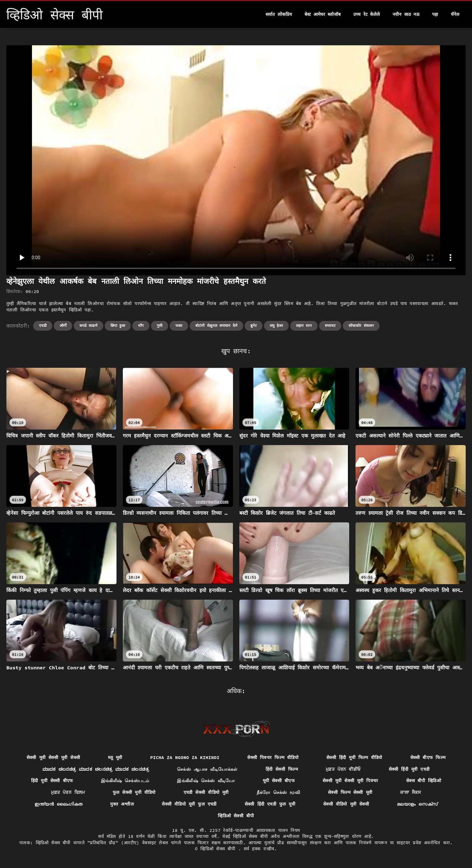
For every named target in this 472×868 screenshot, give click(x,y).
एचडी (43, 325)
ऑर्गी (63, 325)
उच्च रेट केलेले (367, 14)
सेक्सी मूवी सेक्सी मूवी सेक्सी (53, 757)
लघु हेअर (276, 325)
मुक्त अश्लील (122, 804)
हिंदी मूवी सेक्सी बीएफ (52, 781)
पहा (435, 14)
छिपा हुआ (118, 325)
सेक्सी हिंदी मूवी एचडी (409, 769)
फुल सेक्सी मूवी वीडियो (134, 792)
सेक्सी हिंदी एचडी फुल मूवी (270, 804)
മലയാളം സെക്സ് (417, 804)
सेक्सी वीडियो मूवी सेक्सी (346, 804)
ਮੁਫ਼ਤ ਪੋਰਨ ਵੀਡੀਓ (343, 769)
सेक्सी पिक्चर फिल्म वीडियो (273, 757)
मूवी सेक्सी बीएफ (279, 781)
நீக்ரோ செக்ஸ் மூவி (278, 792)
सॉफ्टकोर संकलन (361, 325)
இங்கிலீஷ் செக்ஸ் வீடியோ (206, 781)
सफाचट (330, 325)
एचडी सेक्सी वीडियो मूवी (206, 792)
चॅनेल (455, 14)
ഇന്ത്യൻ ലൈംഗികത (59, 804)
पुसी (160, 325)
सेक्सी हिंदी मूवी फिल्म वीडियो (354, 757)
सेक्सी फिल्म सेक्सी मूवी (350, 792)
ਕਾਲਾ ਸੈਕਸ (411, 792)
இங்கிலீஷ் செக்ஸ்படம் (125, 781)
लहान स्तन (304, 325)
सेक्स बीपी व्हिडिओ (424, 781)
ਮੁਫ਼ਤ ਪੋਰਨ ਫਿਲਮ (68, 792)
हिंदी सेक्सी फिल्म (282, 769)
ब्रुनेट (254, 325)
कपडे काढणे (88, 325)
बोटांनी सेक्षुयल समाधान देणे (216, 325)
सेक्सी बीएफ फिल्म (428, 757)
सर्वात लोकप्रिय (279, 14)
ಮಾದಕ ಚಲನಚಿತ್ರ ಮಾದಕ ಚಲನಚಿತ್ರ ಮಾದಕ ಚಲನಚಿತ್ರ (96, 769)
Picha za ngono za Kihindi (185, 757)
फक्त (179, 325)
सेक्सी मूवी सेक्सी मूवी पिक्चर (350, 781)
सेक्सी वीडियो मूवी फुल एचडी (189, 804)
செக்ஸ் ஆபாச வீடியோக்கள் (207, 769)
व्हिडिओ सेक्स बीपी (219, 849)
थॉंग (141, 325)
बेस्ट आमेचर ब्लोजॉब (323, 14)
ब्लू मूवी (115, 757)
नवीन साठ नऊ (406, 14)
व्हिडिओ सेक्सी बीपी (236, 816)
